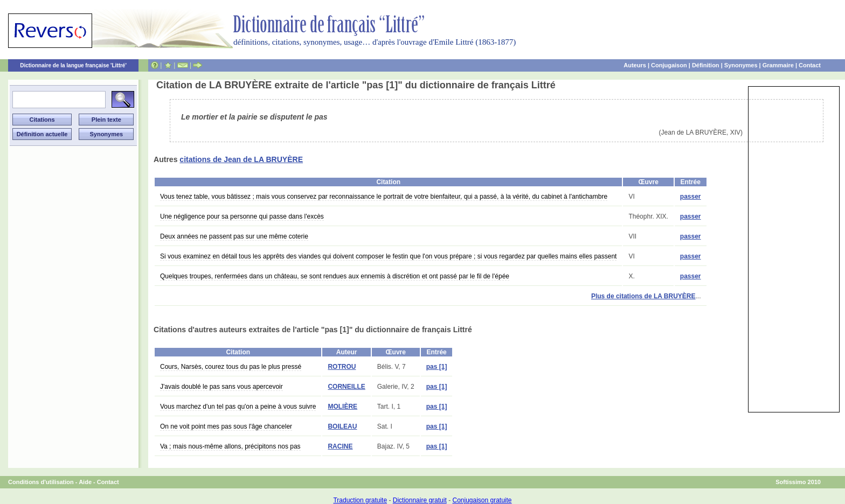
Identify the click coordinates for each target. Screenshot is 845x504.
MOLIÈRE (342, 407)
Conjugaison (669, 65)
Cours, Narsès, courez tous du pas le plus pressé (231, 367)
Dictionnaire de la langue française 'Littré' (73, 65)
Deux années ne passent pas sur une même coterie (234, 236)
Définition (706, 65)
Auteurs (635, 65)
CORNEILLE (346, 387)
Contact (810, 65)
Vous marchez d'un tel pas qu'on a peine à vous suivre (238, 407)
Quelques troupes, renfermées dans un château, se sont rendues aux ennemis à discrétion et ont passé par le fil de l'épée (335, 276)
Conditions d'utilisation (41, 482)
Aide (85, 482)
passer (691, 197)
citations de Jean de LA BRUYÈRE (241, 159)
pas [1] (437, 367)
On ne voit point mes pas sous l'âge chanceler (226, 426)
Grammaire (778, 65)
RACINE (340, 446)
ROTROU (342, 367)
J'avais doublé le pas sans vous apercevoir (221, 387)
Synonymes (741, 65)
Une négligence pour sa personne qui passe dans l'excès (242, 216)
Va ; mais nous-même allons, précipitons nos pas (230, 446)
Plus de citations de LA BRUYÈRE (643, 296)
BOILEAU (342, 426)
